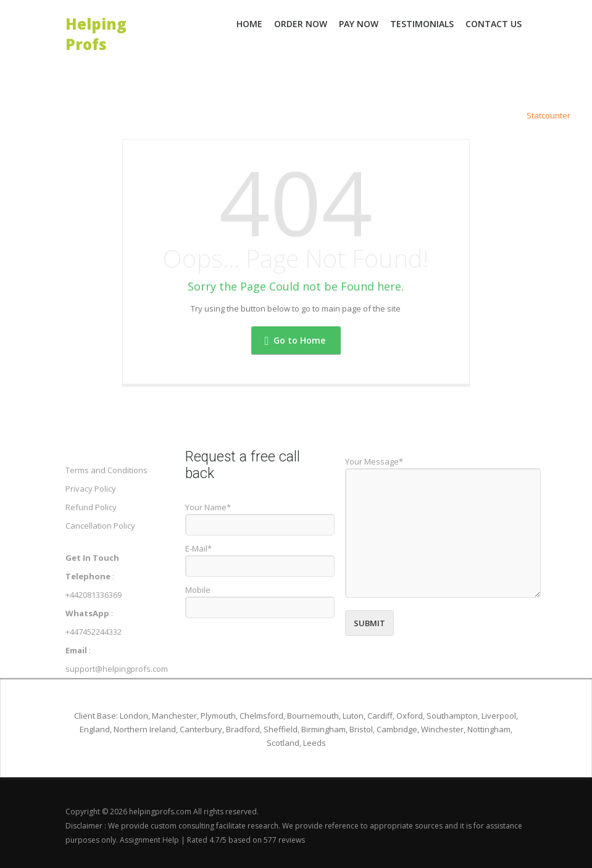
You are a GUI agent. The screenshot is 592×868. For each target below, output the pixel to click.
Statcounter (548, 115)
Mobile (198, 590)
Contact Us (494, 24)
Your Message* (374, 461)
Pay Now (359, 24)
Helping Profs (96, 23)
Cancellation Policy (100, 526)
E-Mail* (198, 548)
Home (249, 24)
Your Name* (208, 507)
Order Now (301, 24)
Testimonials (422, 24)
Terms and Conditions (106, 470)
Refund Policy (91, 507)
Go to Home (295, 340)
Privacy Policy (91, 489)
